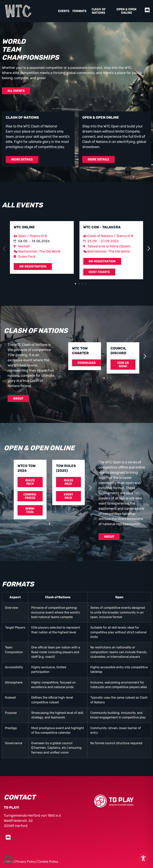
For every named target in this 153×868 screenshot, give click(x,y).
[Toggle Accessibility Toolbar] (143, 858)
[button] (4, 249)
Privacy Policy (26, 862)
